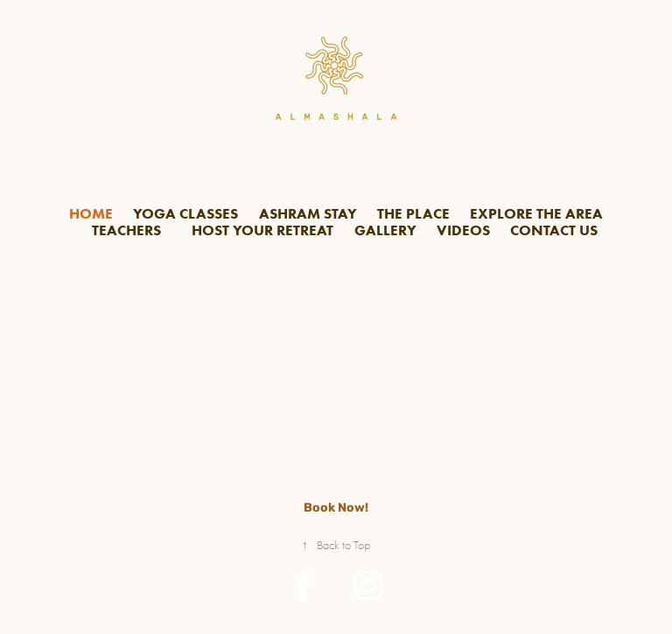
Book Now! (336, 508)
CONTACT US (554, 230)
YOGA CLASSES (185, 213)
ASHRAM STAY (308, 213)
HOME (91, 213)
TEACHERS (126, 230)
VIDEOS (463, 230)
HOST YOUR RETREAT (262, 230)
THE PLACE (413, 213)
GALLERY (385, 230)
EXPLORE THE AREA (536, 213)
